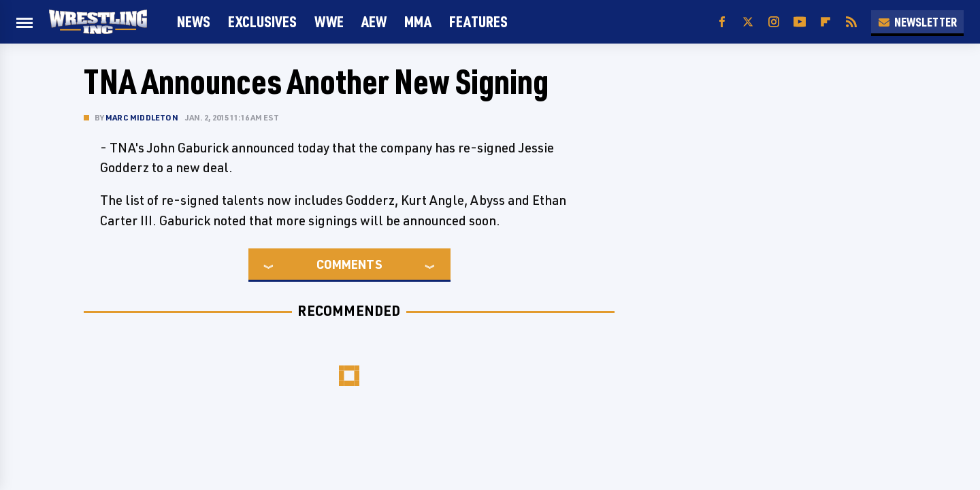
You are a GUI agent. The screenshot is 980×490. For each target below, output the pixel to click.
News (194, 21)
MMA (418, 21)
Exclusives (262, 21)
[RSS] (851, 22)
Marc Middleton (142, 117)
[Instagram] (774, 22)
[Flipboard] (826, 22)
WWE (329, 21)
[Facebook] (722, 22)
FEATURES (478, 21)
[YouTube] (800, 22)
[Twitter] (748, 22)
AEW (374, 21)
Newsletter (917, 22)
